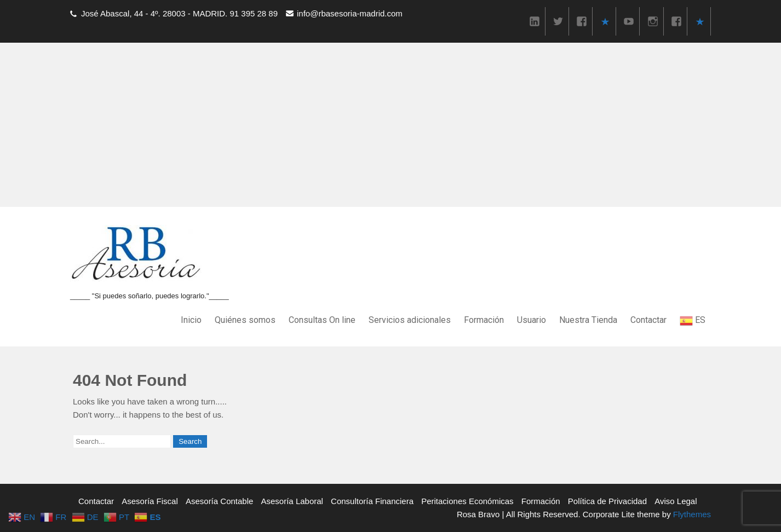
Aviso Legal (676, 501)
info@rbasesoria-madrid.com (350, 13)
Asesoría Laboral (292, 501)
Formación (484, 320)
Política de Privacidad (607, 501)
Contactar (648, 320)
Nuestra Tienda (588, 320)
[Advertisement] (391, 125)
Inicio (191, 320)
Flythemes (691, 514)
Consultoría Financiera (372, 501)
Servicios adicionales (410, 320)
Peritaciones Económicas (467, 501)
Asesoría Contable (219, 501)
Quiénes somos (245, 320)
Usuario (532, 320)
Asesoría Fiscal (150, 501)
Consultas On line (322, 320)
